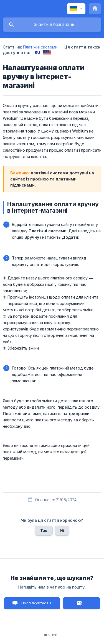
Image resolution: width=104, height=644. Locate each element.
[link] (37, 53)
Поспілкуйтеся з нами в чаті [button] (36, 605)
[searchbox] (52, 25)
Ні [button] (62, 530)
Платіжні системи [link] (40, 47)
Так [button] (44, 530)
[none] (76, 9)
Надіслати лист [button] (82, 603)
